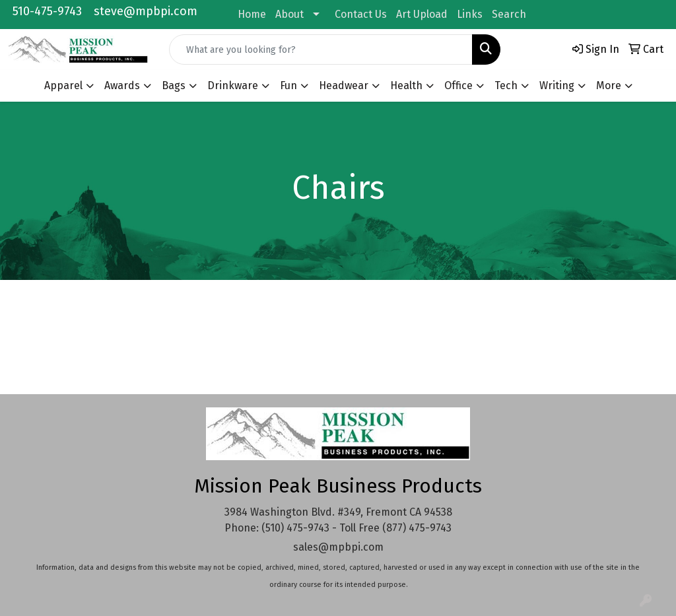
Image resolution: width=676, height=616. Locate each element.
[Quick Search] (321, 50)
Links (470, 14)
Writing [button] (557, 86)
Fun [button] (288, 86)
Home (252, 14)
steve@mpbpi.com (146, 11)
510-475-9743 (47, 11)
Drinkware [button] (233, 86)
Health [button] (406, 86)
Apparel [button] (63, 86)
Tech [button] (506, 86)
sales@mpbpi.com (338, 547)
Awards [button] (122, 86)
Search (509, 14)
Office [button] (458, 86)
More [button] (609, 86)
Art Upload (422, 14)
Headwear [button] (344, 86)
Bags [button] (174, 86)
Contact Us (361, 14)
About (289, 14)
